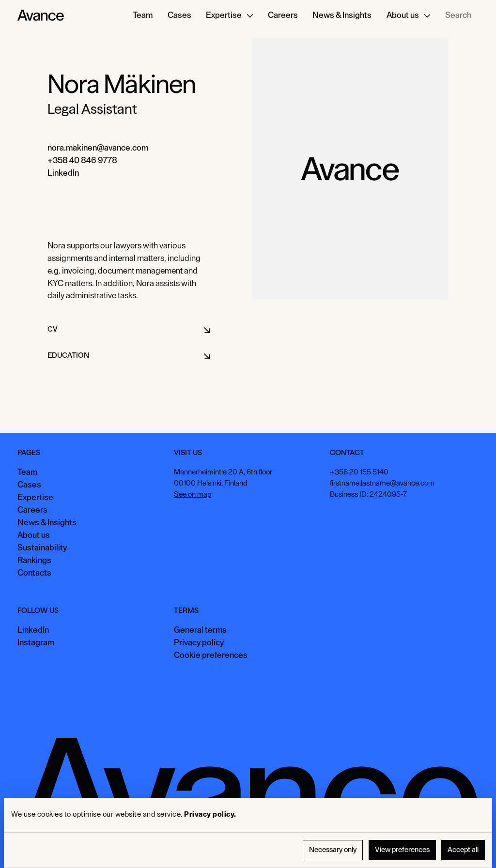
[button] (230, 15)
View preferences (402, 850)
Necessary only (333, 850)
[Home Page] (41, 15)
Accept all (463, 850)
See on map (193, 495)
